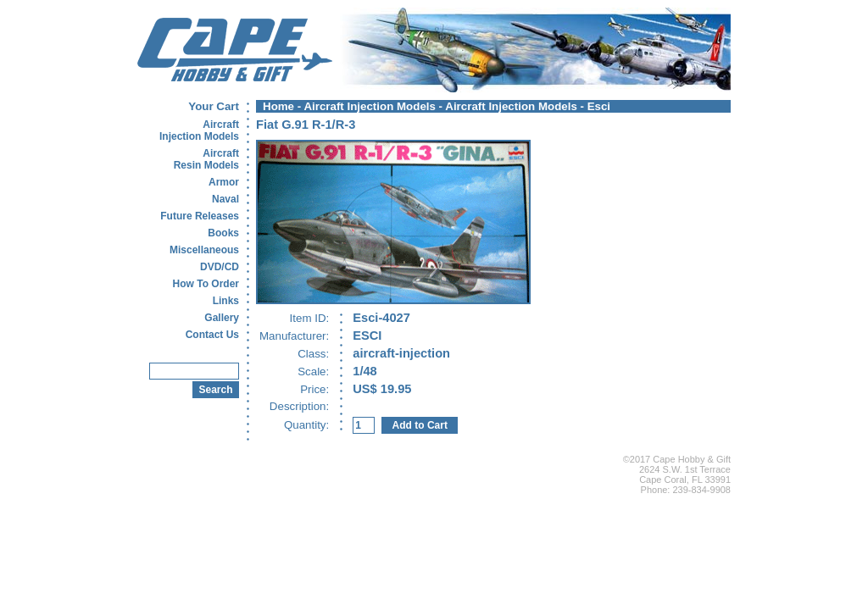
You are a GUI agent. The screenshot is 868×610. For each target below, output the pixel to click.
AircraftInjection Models (199, 130)
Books (223, 233)
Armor (224, 182)
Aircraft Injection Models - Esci (528, 106)
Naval (225, 199)
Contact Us (212, 335)
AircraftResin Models (206, 159)
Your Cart (214, 106)
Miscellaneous (204, 250)
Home (278, 106)
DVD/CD (220, 267)
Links (226, 301)
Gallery (222, 318)
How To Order (206, 284)
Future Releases (200, 216)
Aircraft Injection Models (370, 106)
